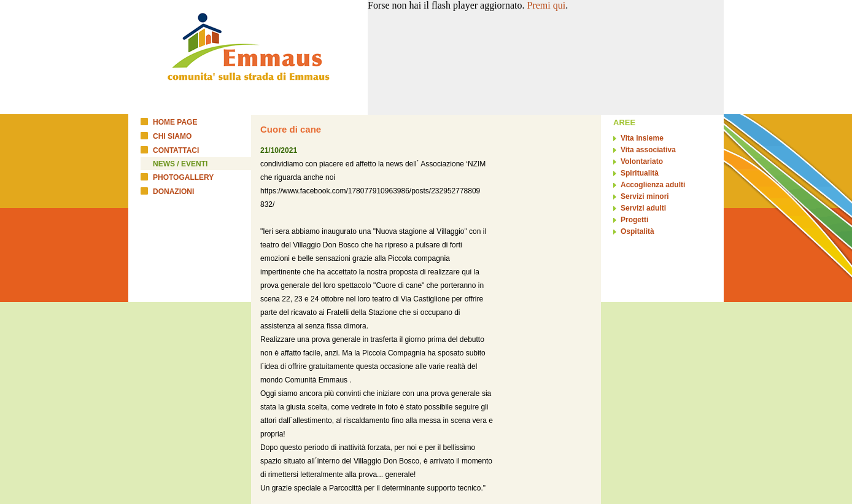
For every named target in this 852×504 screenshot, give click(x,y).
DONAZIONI (173, 192)
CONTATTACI (176, 150)
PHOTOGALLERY (183, 177)
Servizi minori (645, 196)
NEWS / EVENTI (180, 164)
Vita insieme (642, 138)
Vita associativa (648, 150)
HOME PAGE (175, 122)
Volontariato (642, 161)
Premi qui (547, 5)
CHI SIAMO (172, 136)
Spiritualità (640, 173)
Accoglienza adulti (653, 185)
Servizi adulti (643, 208)
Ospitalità (637, 231)
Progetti (634, 220)
